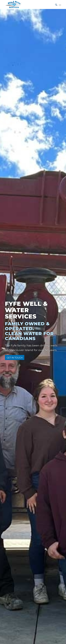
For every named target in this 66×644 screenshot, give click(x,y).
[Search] (55, 4)
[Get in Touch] (15, 357)
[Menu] (60, 4)
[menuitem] (55, 4)
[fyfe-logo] (27, 4)
